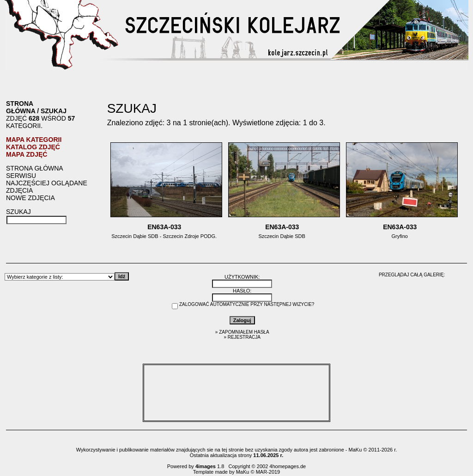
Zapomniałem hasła (244, 332)
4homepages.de (288, 466)
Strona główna (21, 107)
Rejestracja (244, 337)
